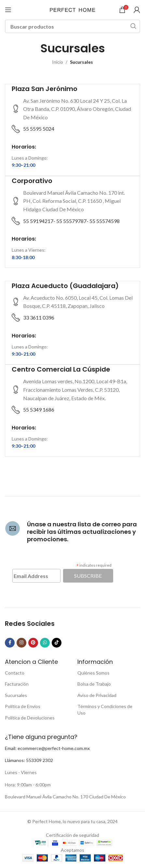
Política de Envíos (23, 706)
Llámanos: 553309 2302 (29, 760)
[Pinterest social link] (33, 643)
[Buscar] (72, 26)
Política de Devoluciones (30, 718)
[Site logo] (72, 9)
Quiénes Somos (93, 673)
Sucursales (16, 695)
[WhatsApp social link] (45, 643)
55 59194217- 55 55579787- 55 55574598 (71, 221)
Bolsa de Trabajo (94, 684)
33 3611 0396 (39, 317)
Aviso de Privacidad (97, 695)
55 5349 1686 (39, 409)
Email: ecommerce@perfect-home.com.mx (47, 748)
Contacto (15, 673)
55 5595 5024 (39, 129)
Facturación (17, 684)
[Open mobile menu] (8, 10)
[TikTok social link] (57, 643)
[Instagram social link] (21, 643)
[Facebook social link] (10, 643)
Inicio (58, 62)
